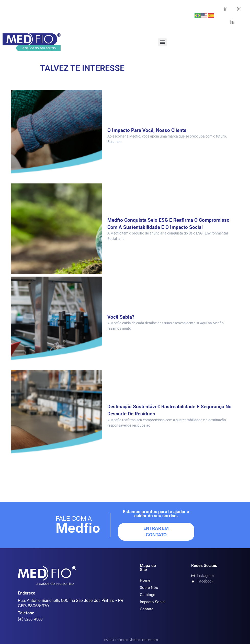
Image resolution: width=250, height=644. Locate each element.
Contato (147, 609)
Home (145, 580)
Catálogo (148, 595)
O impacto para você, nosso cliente (149, 130)
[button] (162, 42)
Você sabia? (121, 317)
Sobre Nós (149, 588)
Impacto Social (153, 602)
